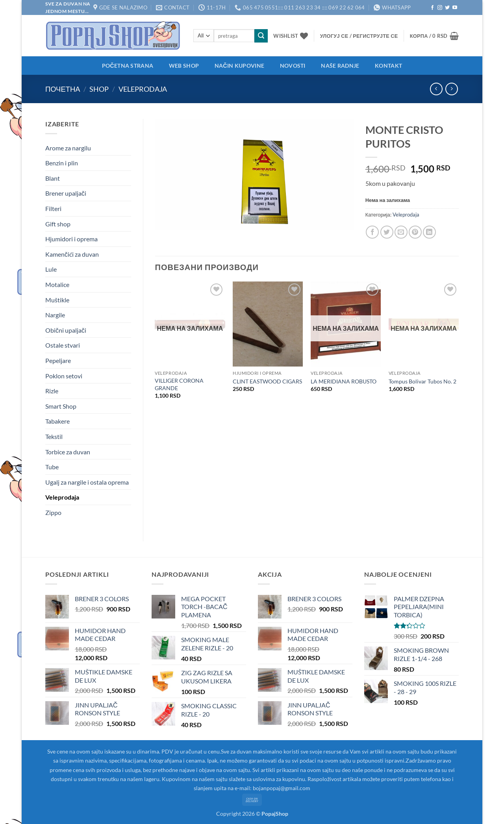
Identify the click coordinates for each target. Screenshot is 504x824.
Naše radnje (340, 66)
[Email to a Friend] (401, 232)
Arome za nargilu (68, 148)
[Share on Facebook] (372, 232)
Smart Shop (61, 406)
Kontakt (388, 66)
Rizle (52, 391)
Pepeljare (58, 360)
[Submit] (261, 36)
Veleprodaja (143, 89)
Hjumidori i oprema (71, 239)
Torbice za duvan (68, 452)
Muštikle (57, 300)
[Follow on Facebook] (432, 8)
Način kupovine (239, 66)
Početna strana (128, 66)
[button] (359, 36)
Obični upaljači (66, 330)
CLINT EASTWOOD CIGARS (267, 381)
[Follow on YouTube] (455, 8)
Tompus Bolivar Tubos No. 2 (422, 381)
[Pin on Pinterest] (415, 232)
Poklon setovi (64, 376)
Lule (51, 269)
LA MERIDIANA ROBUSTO (344, 381)
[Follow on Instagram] (440, 8)
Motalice (57, 284)
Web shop (184, 66)
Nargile (55, 315)
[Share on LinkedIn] (429, 232)
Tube (52, 467)
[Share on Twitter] (387, 232)
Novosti (293, 66)
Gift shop (58, 224)
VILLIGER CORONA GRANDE (179, 384)
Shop (99, 89)
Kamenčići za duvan (72, 254)
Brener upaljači (66, 193)
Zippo (53, 512)
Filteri (53, 208)
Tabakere (57, 421)
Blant (53, 178)
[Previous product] (451, 89)
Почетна (63, 89)
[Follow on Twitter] (447, 8)
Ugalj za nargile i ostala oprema (87, 482)
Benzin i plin (62, 163)
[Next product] (436, 89)
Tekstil (54, 436)
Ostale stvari (63, 345)
